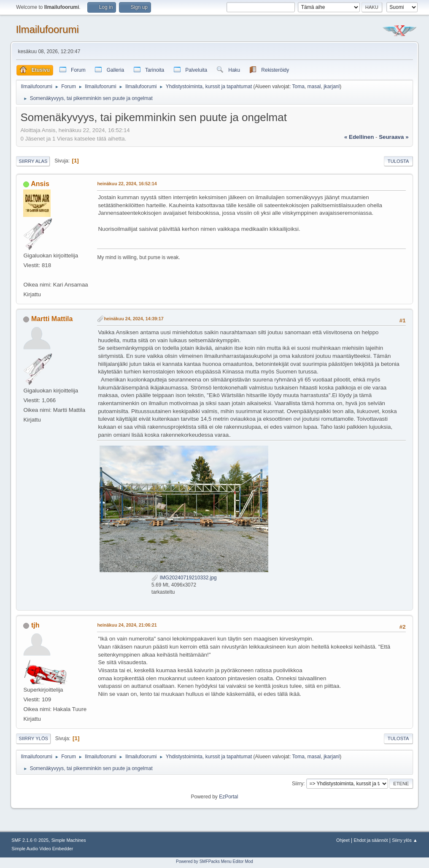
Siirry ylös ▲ (405, 840)
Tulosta (398, 161)
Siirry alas (33, 161)
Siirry (298, 784)
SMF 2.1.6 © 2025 (30, 840)
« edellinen (359, 137)
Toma (298, 87)
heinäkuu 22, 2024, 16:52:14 (127, 184)
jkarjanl (332, 87)
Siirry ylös (33, 738)
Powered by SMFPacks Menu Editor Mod (214, 861)
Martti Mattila (52, 319)
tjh (35, 625)
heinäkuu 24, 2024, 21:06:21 (127, 625)
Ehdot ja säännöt (371, 840)
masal (314, 87)
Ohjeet (343, 840)
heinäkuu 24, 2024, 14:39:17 (134, 319)
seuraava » (394, 137)
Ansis (40, 184)
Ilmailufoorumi (47, 29)
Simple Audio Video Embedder (42, 849)
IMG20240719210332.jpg (184, 578)
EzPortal (228, 797)
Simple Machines (69, 840)
